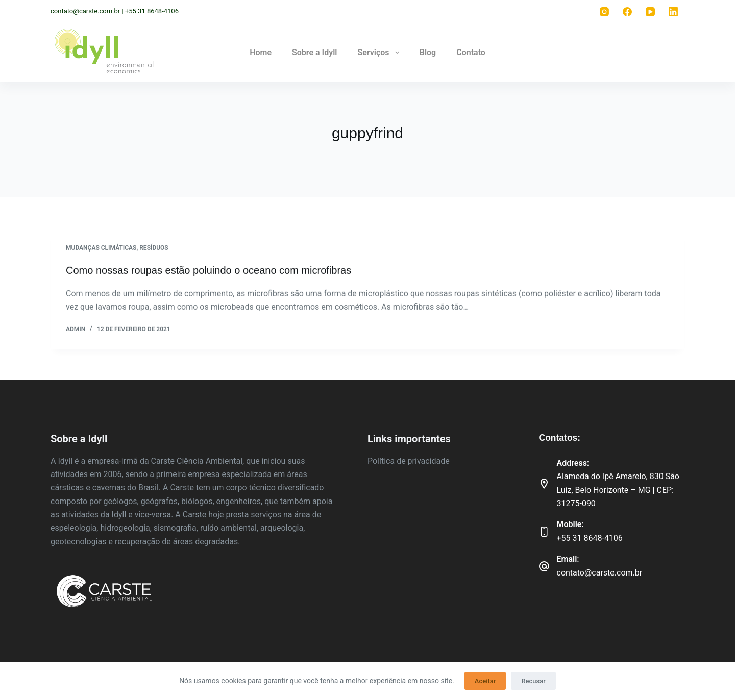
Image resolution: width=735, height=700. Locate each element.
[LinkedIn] (673, 11)
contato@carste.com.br (600, 573)
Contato (471, 52)
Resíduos (154, 248)
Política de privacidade (409, 461)
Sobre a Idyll (314, 52)
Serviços (380, 53)
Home (261, 52)
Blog (428, 52)
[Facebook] (627, 11)
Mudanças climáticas (101, 248)
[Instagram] (604, 11)
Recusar (533, 681)
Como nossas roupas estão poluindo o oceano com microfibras (209, 271)
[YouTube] (650, 11)
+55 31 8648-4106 (590, 538)
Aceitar (485, 681)
